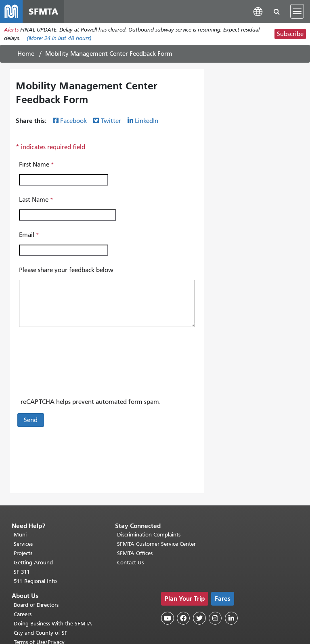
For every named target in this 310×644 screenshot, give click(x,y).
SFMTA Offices (135, 553)
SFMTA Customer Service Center (156, 544)
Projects (23, 553)
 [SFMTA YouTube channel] (168, 618)
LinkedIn (147, 121)
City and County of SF (41, 633)
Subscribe (290, 34)
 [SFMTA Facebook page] (183, 618)
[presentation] (80, 366)
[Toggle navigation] (297, 11)
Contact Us (130, 563)
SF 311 (22, 572)
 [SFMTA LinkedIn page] (231, 618)
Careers (23, 614)
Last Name (34, 200)
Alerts (11, 30)
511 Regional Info (35, 581)
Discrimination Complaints (149, 535)
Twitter (111, 121)
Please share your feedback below (66, 270)
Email (27, 235)
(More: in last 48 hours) (59, 38)
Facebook (73, 121)
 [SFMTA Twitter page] (199, 618)
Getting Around (33, 563)
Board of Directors (36, 605)
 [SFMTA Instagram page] (215, 618)
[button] (258, 11)
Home (26, 54)
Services (23, 544)
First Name (34, 165)
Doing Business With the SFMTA (53, 624)
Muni (20, 535)
